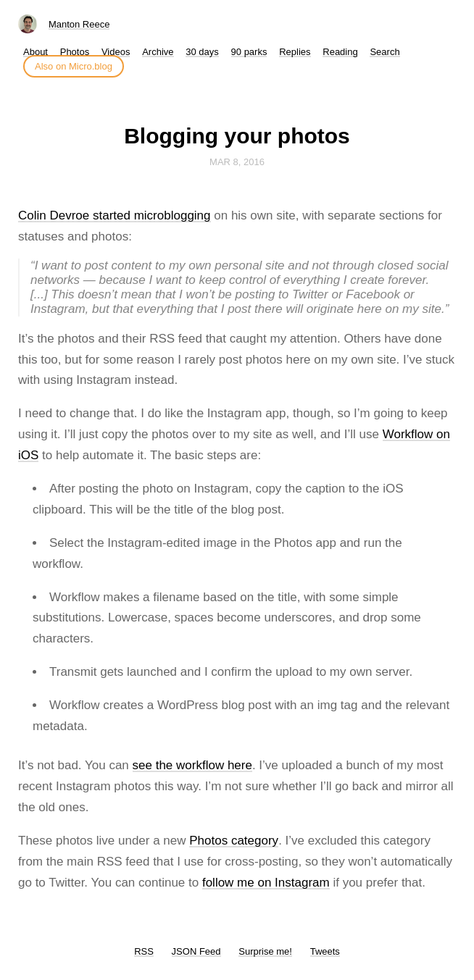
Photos (75, 52)
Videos (116, 52)
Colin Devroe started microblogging (115, 215)
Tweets (325, 951)
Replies (295, 52)
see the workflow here (192, 765)
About (36, 52)
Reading (340, 52)
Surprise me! (265, 951)
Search (384, 52)
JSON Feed (196, 951)
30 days (202, 52)
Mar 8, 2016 (237, 162)
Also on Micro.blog (74, 66)
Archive (158, 52)
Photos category (234, 841)
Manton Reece (79, 24)
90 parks (249, 52)
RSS (144, 951)
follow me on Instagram (266, 883)
